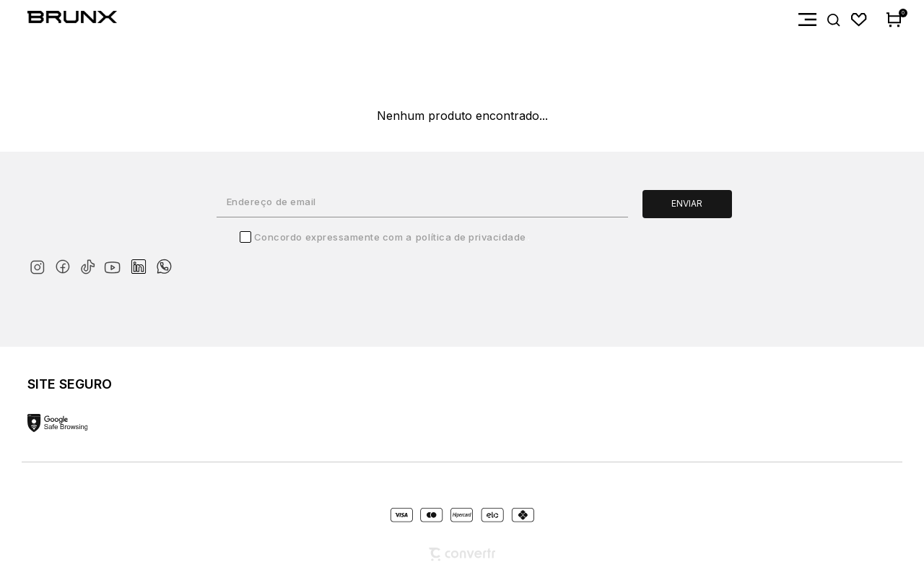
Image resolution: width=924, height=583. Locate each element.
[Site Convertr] (462, 554)
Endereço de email (271, 202)
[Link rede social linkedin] (143, 260)
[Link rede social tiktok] (91, 264)
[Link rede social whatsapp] (164, 259)
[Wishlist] (859, 20)
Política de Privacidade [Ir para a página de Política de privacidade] (471, 237)
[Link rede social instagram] (40, 264)
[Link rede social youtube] (117, 260)
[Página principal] (58, 20)
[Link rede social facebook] (65, 264)
